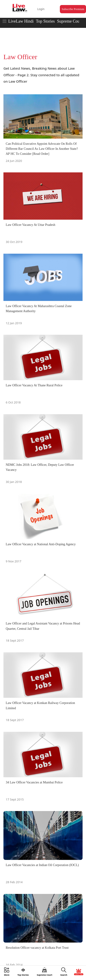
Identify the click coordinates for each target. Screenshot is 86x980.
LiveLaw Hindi (21, 21)
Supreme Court (70, 21)
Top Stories (45, 21)
